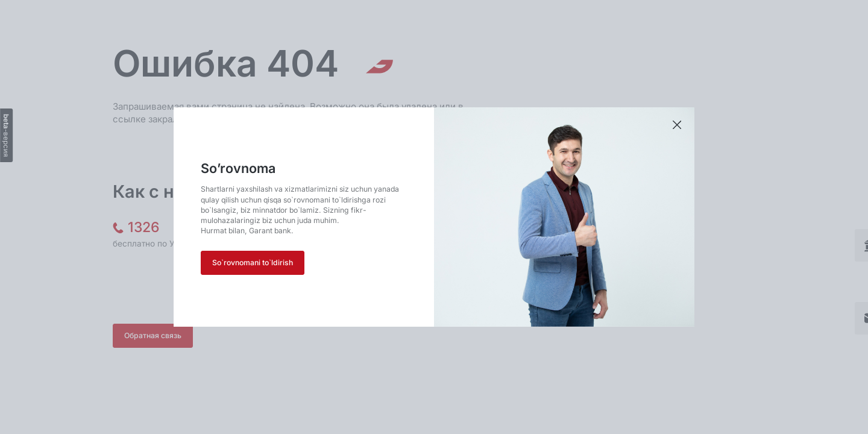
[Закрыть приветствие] (677, 126)
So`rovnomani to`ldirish (253, 263)
